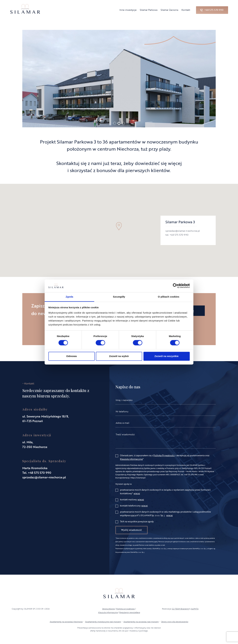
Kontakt (186, 10)
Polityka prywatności (126, 609)
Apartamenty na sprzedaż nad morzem (141, 621)
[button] (115, 123)
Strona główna (108, 609)
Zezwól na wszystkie (167, 356)
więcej (137, 493)
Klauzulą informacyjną (131, 459)
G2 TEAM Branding (180, 609)
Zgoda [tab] (69, 297)
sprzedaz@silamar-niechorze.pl (44, 477)
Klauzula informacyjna (108, 612)
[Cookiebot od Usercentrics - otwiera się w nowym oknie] (175, 286)
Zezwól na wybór (119, 356)
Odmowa (71, 356)
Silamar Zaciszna (169, 10)
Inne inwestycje (128, 10)
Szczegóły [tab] (119, 297)
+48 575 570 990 (40, 473)
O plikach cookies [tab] (169, 297)
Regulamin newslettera (130, 612)
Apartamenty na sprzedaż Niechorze (66, 621)
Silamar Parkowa (149, 10)
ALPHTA (195, 609)
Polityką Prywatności (164, 455)
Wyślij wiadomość (131, 530)
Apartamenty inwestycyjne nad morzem (103, 621)
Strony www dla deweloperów (175, 621)
